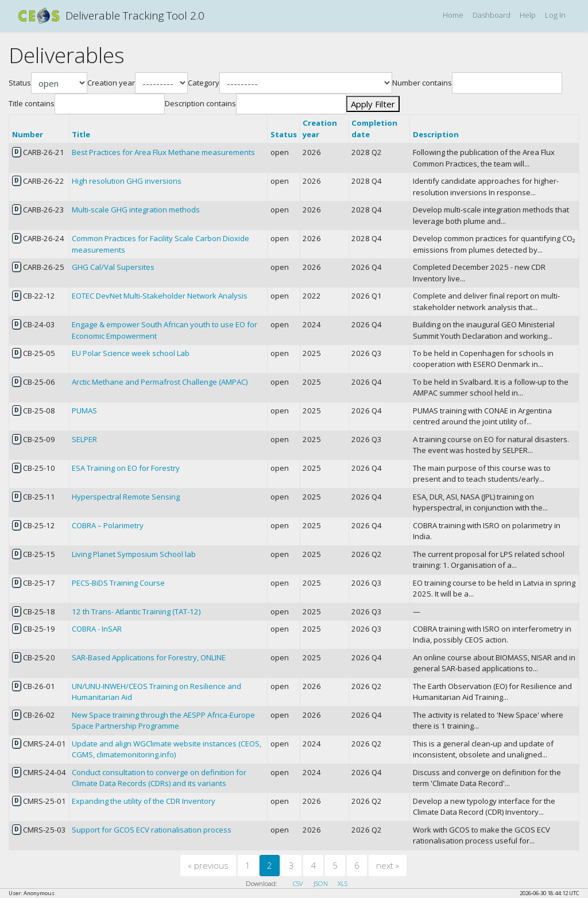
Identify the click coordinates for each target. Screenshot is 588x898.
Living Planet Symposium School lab (134, 554)
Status (20, 83)
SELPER (84, 439)
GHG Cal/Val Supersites (113, 267)
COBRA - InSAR (97, 629)
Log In (555, 15)
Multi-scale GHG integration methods (136, 210)
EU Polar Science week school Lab (131, 353)
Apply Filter (373, 104)
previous (208, 865)
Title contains (32, 103)
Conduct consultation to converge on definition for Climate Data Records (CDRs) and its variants (159, 778)
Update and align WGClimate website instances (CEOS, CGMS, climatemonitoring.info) (167, 749)
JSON (321, 883)
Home (453, 15)
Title (81, 134)
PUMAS (84, 411)
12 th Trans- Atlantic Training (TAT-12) (136, 611)
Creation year (111, 83)
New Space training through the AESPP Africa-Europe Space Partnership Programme (163, 721)
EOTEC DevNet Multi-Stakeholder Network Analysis (160, 296)
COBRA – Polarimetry (108, 525)
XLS (343, 883)
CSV (298, 883)
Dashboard (492, 15)
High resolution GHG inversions (127, 181)
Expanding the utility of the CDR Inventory (144, 801)
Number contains (422, 83)
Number (28, 134)
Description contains (200, 103)
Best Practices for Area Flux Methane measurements (163, 152)
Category (204, 83)
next (388, 865)
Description (436, 134)
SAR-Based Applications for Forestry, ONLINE (149, 657)
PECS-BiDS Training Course (118, 583)
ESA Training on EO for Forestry (126, 468)
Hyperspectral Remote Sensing (126, 497)
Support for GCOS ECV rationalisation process (152, 830)
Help (528, 15)
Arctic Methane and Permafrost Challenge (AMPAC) (160, 382)
